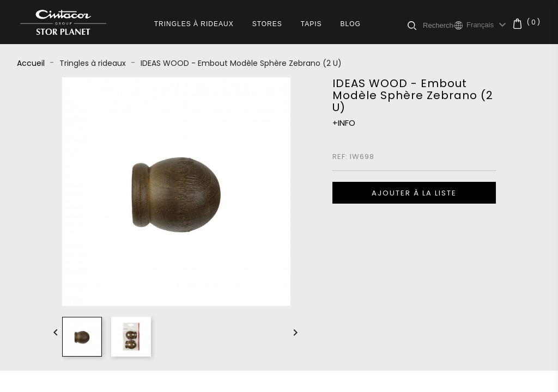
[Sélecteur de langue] (488, 25)
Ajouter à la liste (414, 193)
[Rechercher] (438, 25)
